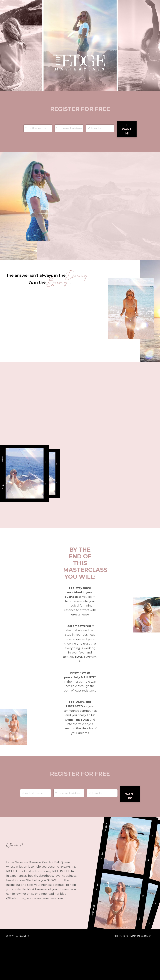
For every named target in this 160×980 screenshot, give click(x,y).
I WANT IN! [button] (127, 130)
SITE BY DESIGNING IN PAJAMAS (133, 973)
